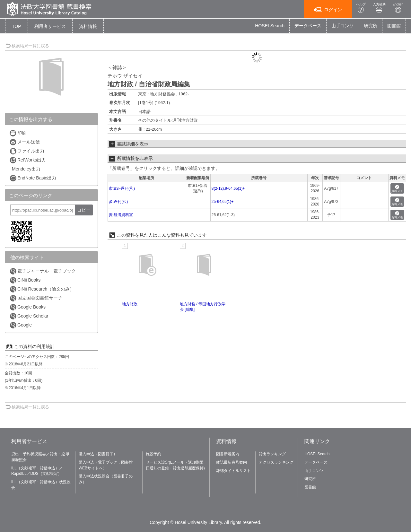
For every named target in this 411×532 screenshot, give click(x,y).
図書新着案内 (228, 454)
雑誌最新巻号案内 (232, 462)
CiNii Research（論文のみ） (42, 289)
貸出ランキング (272, 454)
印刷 (18, 133)
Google (21, 325)
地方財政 (130, 304)
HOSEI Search (270, 26)
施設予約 (153, 454)
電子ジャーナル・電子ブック (43, 271)
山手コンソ (343, 26)
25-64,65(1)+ (223, 202)
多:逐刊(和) (118, 202)
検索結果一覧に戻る (27, 46)
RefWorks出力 (28, 160)
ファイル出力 (27, 151)
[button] (50, 26)
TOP (17, 26)
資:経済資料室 (121, 215)
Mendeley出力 (26, 169)
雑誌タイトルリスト (233, 471)
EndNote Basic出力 (33, 178)
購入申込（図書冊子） (98, 454)
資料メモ (397, 189)
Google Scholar (29, 316)
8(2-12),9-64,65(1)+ (228, 188)
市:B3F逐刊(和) (122, 188)
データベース (308, 26)
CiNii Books (25, 280)
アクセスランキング (276, 462)
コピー (84, 210)
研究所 (371, 26)
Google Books (27, 307)
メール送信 (25, 142)
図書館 (394, 26)
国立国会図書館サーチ (36, 298)
